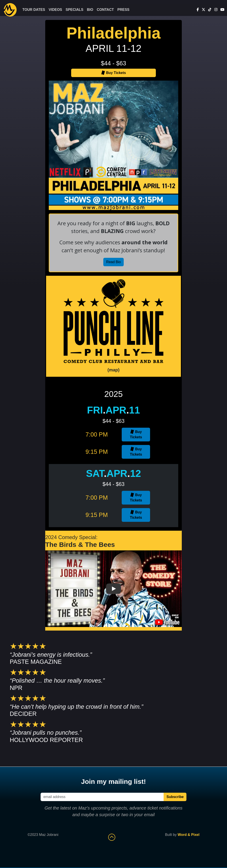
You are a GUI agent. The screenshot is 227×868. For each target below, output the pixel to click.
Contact (105, 10)
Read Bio (113, 262)
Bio (90, 10)
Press (123, 10)
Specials (74, 10)
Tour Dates (34, 10)
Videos (55, 10)
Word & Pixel (188, 835)
